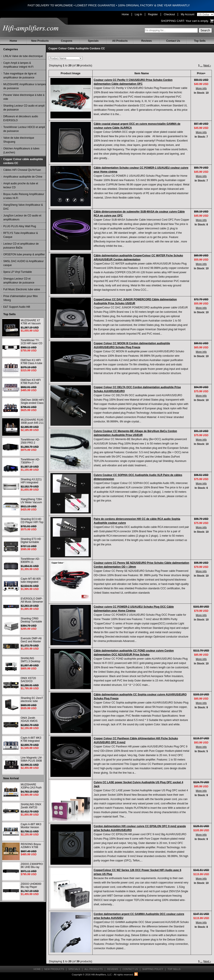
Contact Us (173, 41)
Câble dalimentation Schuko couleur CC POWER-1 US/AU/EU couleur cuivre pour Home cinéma (141, 170)
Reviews (147, 41)
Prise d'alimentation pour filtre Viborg (21, 298)
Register (153, 14)
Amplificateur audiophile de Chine (23, 177)
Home (125, 14)
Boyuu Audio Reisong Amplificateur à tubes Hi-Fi (24, 196)
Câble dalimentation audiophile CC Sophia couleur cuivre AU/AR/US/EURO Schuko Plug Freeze (140, 697)
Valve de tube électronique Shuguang (19, 140)
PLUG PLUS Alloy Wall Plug (20, 226)
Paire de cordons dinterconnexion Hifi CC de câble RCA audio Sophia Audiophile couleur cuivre (137, 521)
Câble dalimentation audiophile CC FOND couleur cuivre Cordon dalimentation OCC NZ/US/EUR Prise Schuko (134, 653)
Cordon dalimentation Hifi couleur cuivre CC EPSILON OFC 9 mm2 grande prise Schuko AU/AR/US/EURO (140, 828)
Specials (93, 41)
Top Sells (200, 41)
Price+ (201, 73)
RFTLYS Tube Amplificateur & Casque (21, 235)
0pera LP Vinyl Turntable (18, 272)
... (201, 65)
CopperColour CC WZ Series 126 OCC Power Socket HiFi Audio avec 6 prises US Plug (137, 872)
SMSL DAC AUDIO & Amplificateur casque (23, 263)
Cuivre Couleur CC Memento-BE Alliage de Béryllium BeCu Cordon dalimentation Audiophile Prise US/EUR (135, 433)
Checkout (169, 14)
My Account (188, 14)
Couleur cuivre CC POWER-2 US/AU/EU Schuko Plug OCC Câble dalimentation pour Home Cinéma (134, 609)
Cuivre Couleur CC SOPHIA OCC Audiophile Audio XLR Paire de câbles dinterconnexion (138, 477)
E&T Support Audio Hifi (17, 307)
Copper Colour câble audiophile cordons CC (23, 161)
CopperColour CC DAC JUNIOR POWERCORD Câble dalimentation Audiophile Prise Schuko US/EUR (135, 301)
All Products (120, 41)
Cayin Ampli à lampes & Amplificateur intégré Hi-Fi (18, 65)
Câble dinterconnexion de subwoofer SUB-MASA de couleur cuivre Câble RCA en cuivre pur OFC (139, 214)
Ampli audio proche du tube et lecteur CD (21, 185)
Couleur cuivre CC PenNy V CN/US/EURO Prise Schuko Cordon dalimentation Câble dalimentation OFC (133, 82)
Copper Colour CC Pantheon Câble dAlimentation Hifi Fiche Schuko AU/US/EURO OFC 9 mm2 (136, 740)
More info (201, 88)
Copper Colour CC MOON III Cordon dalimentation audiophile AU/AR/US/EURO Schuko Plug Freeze (132, 345)
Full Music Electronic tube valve (22, 289)
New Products (40, 41)
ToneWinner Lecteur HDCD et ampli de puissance (24, 129)
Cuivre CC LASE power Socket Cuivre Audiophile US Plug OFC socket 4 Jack (138, 784)
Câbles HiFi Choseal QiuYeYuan (22, 170)
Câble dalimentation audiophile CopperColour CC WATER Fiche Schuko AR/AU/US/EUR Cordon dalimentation (138, 258)
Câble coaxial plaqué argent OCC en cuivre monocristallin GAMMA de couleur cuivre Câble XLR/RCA (137, 126)
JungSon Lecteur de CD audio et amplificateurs (22, 218)
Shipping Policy (153, 969)
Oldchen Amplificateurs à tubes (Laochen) (21, 150)
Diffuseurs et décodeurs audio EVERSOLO (21, 118)
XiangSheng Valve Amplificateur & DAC (23, 207)
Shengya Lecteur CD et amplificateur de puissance (19, 281)
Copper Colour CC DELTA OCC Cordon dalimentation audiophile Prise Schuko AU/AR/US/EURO (137, 389)
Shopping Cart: (173, 21)
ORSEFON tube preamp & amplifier (24, 254)
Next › (207, 65)
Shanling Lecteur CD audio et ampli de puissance (24, 108)
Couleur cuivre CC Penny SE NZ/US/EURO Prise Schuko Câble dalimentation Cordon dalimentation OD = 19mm (141, 565)
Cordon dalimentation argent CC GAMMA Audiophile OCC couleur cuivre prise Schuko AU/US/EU (139, 916)
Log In (138, 14)
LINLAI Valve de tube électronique (23, 56)
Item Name (142, 73)
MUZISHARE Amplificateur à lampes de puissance (25, 86)
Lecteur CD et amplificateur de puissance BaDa (21, 246)
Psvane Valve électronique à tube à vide (24, 97)
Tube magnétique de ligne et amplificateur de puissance (20, 76)
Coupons (67, 41)
